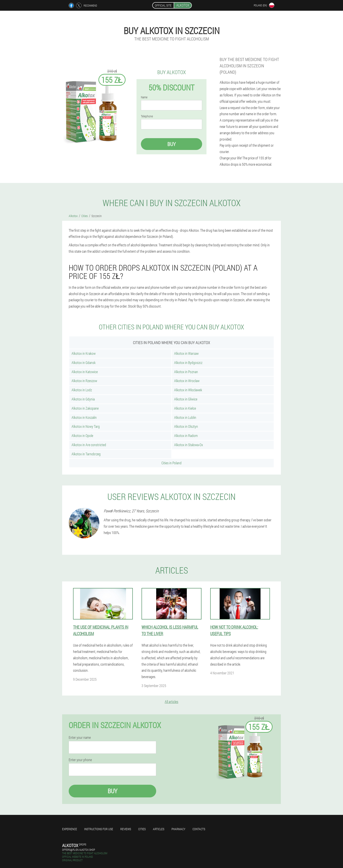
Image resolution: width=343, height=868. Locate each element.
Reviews (126, 829)
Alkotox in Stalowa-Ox (189, 445)
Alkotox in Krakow (84, 353)
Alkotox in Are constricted (89, 445)
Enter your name (80, 738)
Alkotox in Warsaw (186, 353)
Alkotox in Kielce (185, 408)
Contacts (199, 829)
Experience (70, 829)
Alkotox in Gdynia (83, 399)
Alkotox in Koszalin (84, 417)
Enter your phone (80, 760)
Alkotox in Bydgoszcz (188, 363)
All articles (171, 702)
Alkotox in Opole (82, 436)
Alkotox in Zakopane (85, 408)
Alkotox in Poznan (186, 372)
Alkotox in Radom (186, 436)
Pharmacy (178, 829)
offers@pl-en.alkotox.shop (79, 850)
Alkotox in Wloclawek (188, 390)
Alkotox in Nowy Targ (86, 426)
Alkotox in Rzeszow (84, 381)
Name (144, 97)
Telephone (147, 116)
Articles (159, 829)
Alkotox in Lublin (185, 417)
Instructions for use (99, 829)
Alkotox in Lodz (82, 390)
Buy (171, 144)
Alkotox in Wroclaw (187, 381)
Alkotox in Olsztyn (186, 426)
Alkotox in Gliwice (186, 399)
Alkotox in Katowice (85, 372)
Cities (142, 829)
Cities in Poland (171, 463)
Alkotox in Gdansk (84, 363)
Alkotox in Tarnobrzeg (86, 454)
